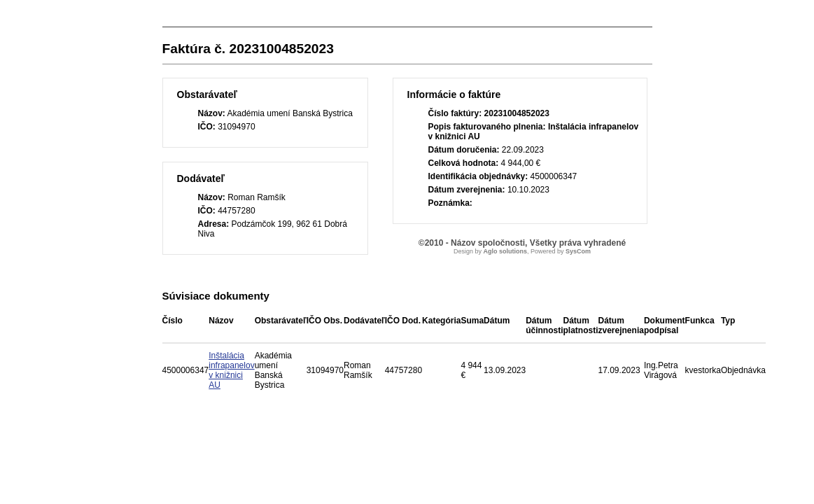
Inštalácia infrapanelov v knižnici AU (231, 370)
